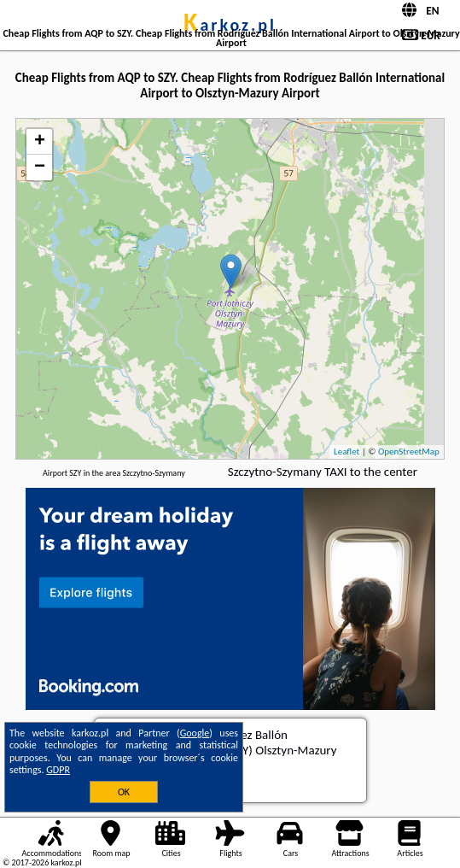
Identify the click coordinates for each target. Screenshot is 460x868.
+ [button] (40, 142)
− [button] (40, 167)
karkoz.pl (230, 25)
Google (195, 733)
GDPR (58, 770)
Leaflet (346, 452)
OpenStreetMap (409, 452)
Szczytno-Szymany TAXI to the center (323, 472)
